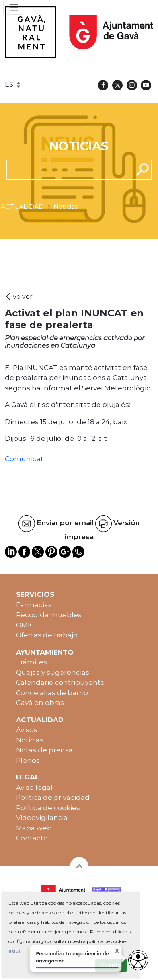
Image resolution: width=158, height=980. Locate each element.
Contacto (32, 838)
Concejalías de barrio (52, 693)
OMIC (25, 625)
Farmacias (34, 605)
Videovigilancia (42, 818)
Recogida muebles (49, 615)
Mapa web (34, 828)
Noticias (30, 740)
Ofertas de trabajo (47, 635)
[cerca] (67, 170)
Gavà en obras (40, 703)
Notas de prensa (44, 750)
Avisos (27, 730)
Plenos (28, 760)
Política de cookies (48, 808)
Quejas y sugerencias (53, 672)
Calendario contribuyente (60, 682)
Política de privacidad (53, 797)
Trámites (31, 662)
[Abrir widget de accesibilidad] (138, 960)
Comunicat (24, 459)
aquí (14, 951)
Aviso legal (34, 787)
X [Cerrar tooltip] (112, 951)
